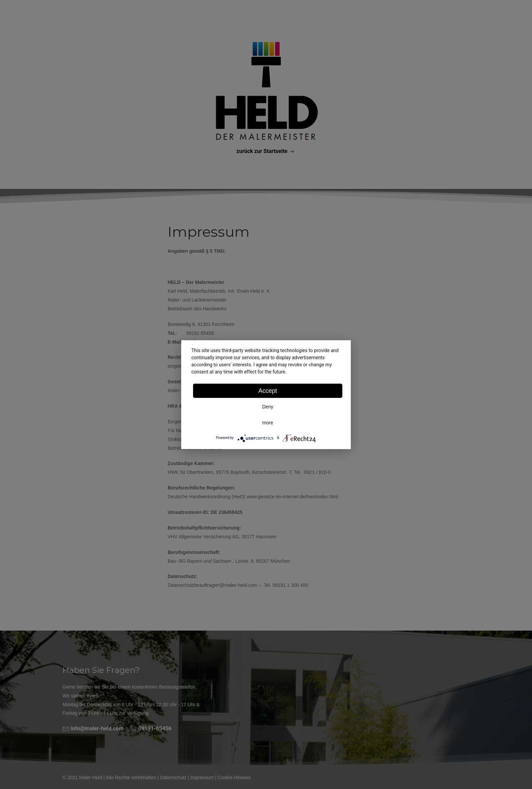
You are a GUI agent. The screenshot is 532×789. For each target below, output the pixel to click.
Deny (268, 407)
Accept (268, 391)
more (268, 423)
